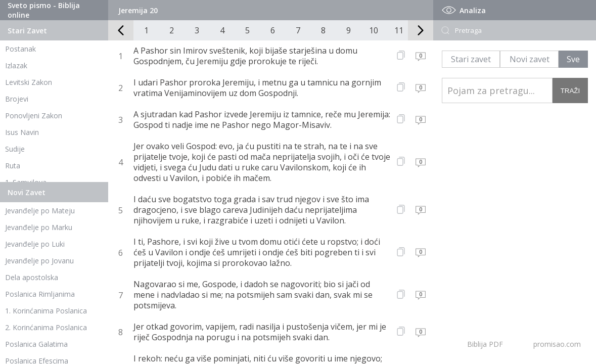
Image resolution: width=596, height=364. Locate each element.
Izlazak (16, 65)
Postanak (20, 49)
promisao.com (557, 344)
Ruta (13, 166)
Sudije (15, 149)
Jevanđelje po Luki (35, 244)
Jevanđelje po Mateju (40, 211)
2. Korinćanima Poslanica (46, 327)
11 (399, 30)
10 (374, 30)
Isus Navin (22, 132)
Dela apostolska (32, 277)
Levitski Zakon (29, 82)
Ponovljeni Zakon (34, 116)
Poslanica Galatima (36, 344)
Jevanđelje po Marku (39, 227)
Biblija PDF (485, 344)
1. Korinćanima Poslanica (46, 311)
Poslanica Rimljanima (40, 294)
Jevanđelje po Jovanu (39, 261)
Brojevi (17, 99)
